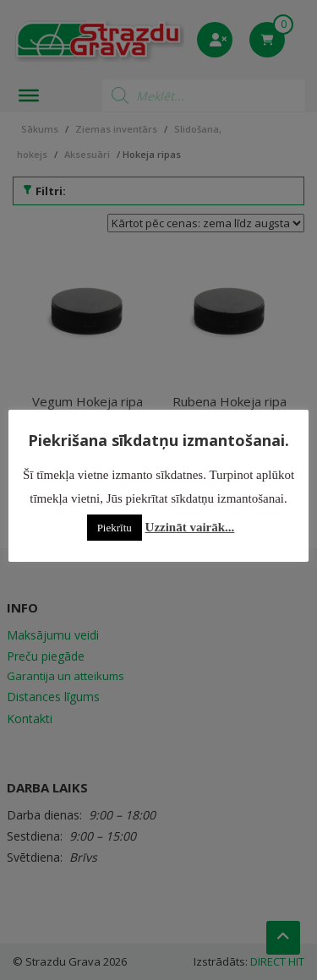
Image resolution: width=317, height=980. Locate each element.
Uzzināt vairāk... (190, 527)
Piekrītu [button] (115, 528)
